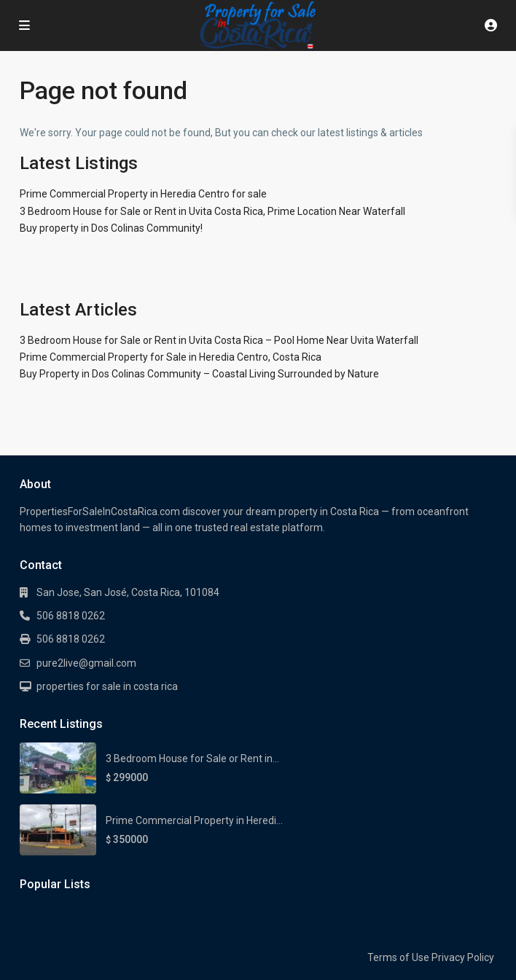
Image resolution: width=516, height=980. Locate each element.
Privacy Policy (463, 957)
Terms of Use (398, 957)
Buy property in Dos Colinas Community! (111, 228)
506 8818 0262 (71, 616)
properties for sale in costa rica (107, 686)
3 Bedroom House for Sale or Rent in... (192, 758)
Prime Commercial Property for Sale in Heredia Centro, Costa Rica (171, 357)
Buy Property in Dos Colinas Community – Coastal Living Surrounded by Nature (199, 374)
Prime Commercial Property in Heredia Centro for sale (143, 194)
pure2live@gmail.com (86, 663)
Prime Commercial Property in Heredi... (194, 820)
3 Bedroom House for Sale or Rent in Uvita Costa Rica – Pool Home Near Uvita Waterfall (219, 340)
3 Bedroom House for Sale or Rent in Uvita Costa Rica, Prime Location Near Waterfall (212, 211)
